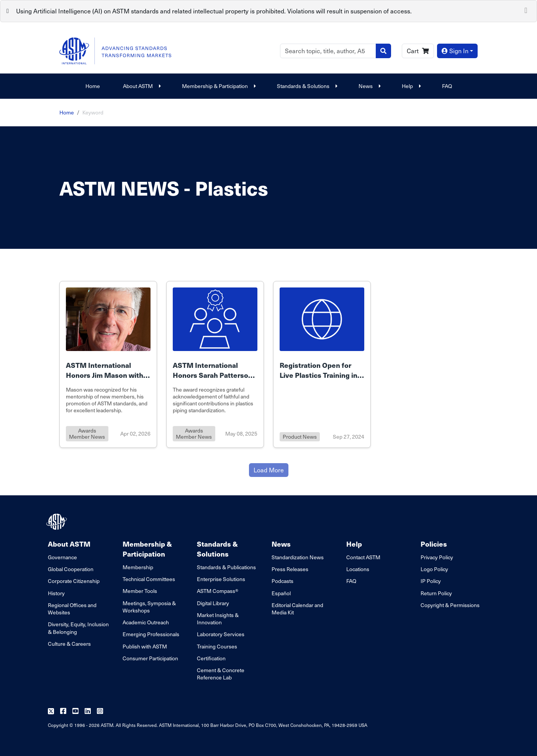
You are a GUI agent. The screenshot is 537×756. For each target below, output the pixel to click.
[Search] (328, 51)
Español (281, 593)
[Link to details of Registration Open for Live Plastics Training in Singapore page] (322, 364)
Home (93, 86)
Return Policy (436, 593)
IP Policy (431, 581)
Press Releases (290, 569)
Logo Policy (434, 569)
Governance (62, 557)
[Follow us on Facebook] (63, 711)
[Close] (526, 10)
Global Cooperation (71, 569)
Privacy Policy (437, 557)
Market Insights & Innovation (218, 619)
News (369, 86)
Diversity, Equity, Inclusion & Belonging (78, 628)
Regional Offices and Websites (72, 609)
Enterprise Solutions (221, 579)
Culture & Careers (69, 644)
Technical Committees (149, 579)
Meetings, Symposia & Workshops (149, 607)
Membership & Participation (218, 86)
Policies (434, 544)
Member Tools (140, 591)
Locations (358, 569)
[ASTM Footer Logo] (57, 522)
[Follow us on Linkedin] (88, 711)
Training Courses (217, 646)
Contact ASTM (363, 557)
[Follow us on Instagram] (100, 711)
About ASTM (141, 86)
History (56, 593)
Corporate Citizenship (74, 581)
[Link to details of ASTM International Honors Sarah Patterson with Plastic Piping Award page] (215, 364)
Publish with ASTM (145, 646)
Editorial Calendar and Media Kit (297, 609)
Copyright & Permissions (450, 605)
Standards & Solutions (306, 86)
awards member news (87, 434)
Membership (138, 567)
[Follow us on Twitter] (51, 711)
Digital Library (213, 603)
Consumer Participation (150, 658)
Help (410, 86)
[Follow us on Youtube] (75, 711)
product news (300, 437)
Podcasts (282, 581)
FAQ (447, 86)
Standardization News (298, 557)
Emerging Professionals (151, 634)
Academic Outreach (146, 622)
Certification (211, 658)
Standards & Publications (226, 567)
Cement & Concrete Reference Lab (221, 674)
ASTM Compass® (218, 591)
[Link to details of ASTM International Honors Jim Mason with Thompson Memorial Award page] (108, 364)
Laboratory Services (221, 634)
